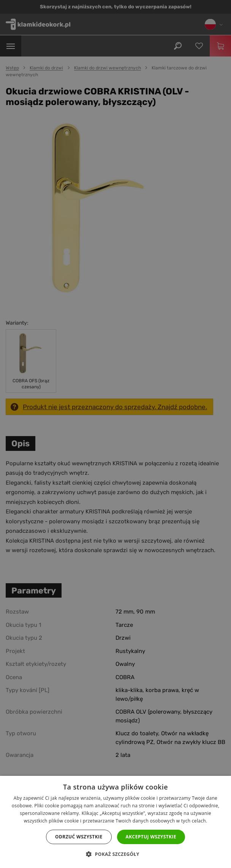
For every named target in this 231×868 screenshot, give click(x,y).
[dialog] (115, 434)
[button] (115, 854)
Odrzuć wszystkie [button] (79, 837)
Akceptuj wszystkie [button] (151, 837)
